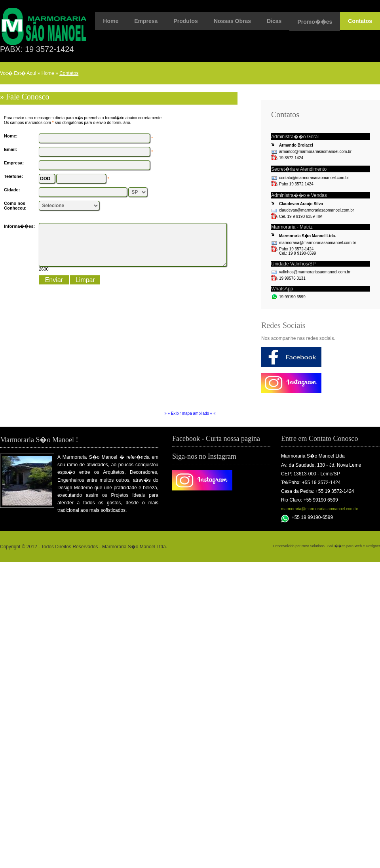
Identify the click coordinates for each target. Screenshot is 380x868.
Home (111, 21)
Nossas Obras (232, 21)
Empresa (146, 21)
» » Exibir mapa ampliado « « (190, 413)
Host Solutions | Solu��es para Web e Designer (341, 546)
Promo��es (315, 22)
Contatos (360, 21)
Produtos (185, 21)
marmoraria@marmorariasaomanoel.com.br (320, 509)
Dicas (274, 21)
